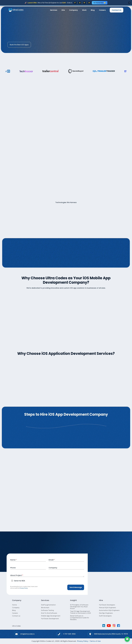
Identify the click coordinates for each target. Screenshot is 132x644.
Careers (102, 10)
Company (73, 10)
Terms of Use (95, 641)
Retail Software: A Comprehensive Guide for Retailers (80, 618)
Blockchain (45, 608)
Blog (93, 10)
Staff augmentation (48, 605)
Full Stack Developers (107, 605)
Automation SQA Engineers (109, 610)
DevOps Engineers (106, 613)
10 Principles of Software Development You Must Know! (79, 607)
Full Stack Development (50, 619)
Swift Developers (105, 616)
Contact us (16, 616)
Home (10, 18)
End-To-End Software (49, 613)
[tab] (44, 210)
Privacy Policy (24, 588)
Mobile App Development (51, 616)
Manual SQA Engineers (107, 608)
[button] (54, 10)
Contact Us (117, 10)
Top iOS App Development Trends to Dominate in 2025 (80, 612)
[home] (16, 10)
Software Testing (47, 610)
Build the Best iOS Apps (19, 45)
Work (84, 10)
